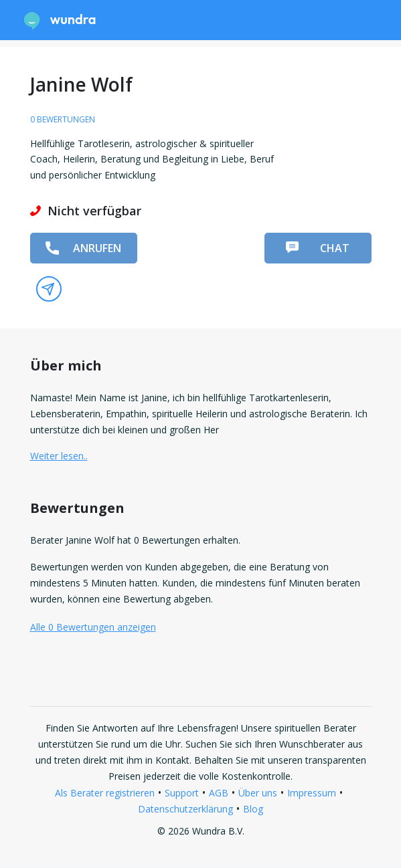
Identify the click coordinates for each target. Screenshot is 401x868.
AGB (219, 793)
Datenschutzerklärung (185, 809)
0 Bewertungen (63, 119)
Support (182, 793)
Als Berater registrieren (105, 793)
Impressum (312, 793)
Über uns (258, 793)
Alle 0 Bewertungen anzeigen (93, 627)
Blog (253, 809)
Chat (317, 248)
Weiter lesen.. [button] (59, 456)
